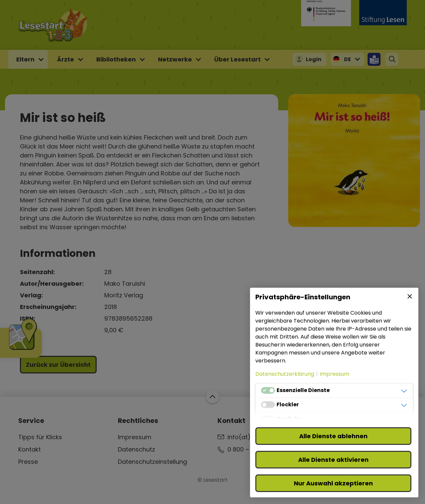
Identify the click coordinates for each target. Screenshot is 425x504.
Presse (28, 462)
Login (314, 59)
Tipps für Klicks (40, 437)
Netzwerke (175, 59)
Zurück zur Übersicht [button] (58, 365)
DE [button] (347, 59)
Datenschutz (136, 449)
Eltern (25, 59)
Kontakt (30, 449)
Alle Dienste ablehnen (333, 436)
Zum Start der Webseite (212, 397)
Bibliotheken (116, 59)
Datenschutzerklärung (285, 374)
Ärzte (65, 59)
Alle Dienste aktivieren (333, 460)
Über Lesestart (237, 59)
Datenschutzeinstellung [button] (152, 462)
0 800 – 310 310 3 (252, 449)
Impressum (135, 437)
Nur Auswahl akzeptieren (333, 483)
